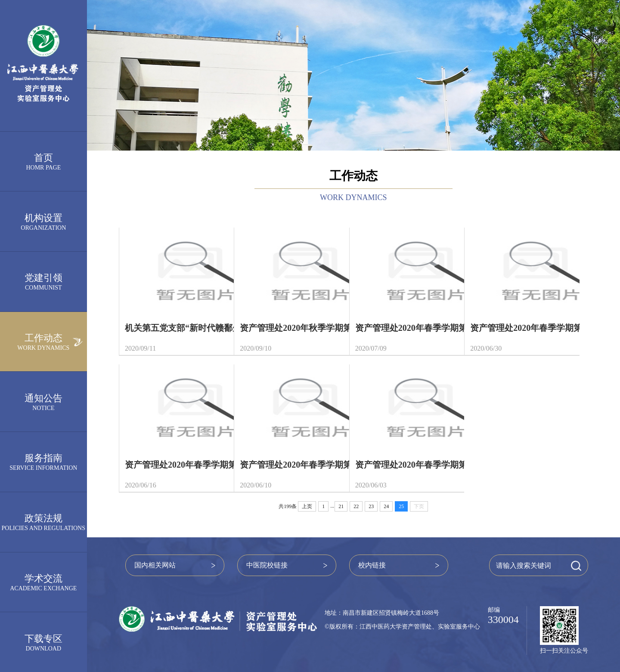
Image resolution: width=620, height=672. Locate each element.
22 (356, 506)
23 (371, 506)
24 (386, 506)
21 (341, 506)
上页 (307, 506)
